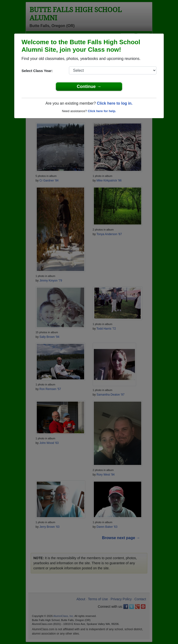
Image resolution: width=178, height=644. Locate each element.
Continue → (89, 87)
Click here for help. (102, 111)
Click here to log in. (115, 103)
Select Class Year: (37, 71)
